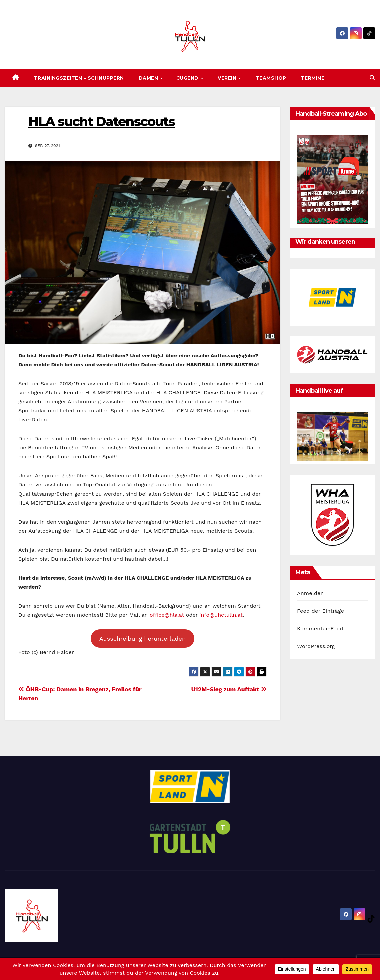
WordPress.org (316, 646)
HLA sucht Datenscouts (101, 122)
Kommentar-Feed (320, 628)
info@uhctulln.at (221, 615)
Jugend (189, 78)
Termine (313, 78)
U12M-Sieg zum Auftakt (229, 689)
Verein (228, 78)
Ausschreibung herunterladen (142, 638)
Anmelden (310, 593)
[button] (372, 78)
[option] (332, 297)
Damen (149, 78)
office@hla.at (167, 615)
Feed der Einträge (320, 611)
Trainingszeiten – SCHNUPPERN (79, 78)
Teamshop (271, 78)
